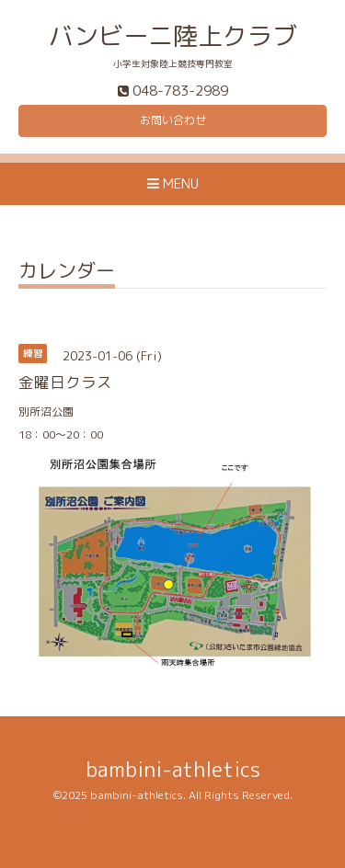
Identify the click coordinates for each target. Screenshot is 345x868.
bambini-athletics (173, 769)
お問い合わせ (173, 120)
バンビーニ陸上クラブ (173, 36)
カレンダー (67, 273)
